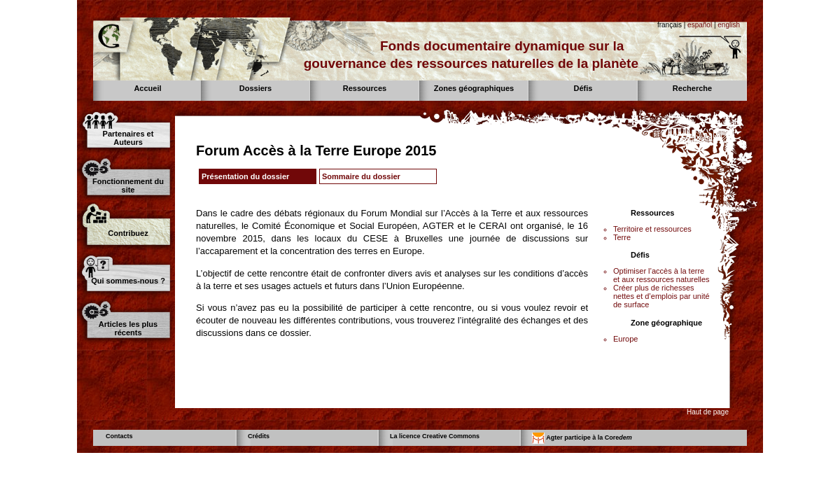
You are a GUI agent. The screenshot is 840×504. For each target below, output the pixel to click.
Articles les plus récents (128, 328)
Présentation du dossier (245, 176)
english (729, 25)
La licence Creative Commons (435, 436)
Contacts (119, 436)
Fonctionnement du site (128, 185)
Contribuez (128, 233)
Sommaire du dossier (361, 176)
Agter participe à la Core (582, 438)
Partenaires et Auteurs (128, 138)
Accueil (147, 88)
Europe (625, 339)
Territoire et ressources (652, 229)
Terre (622, 237)
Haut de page (708, 412)
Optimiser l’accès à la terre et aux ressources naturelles (661, 275)
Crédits (259, 436)
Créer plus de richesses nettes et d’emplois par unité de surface (661, 296)
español (700, 25)
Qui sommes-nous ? (128, 281)
